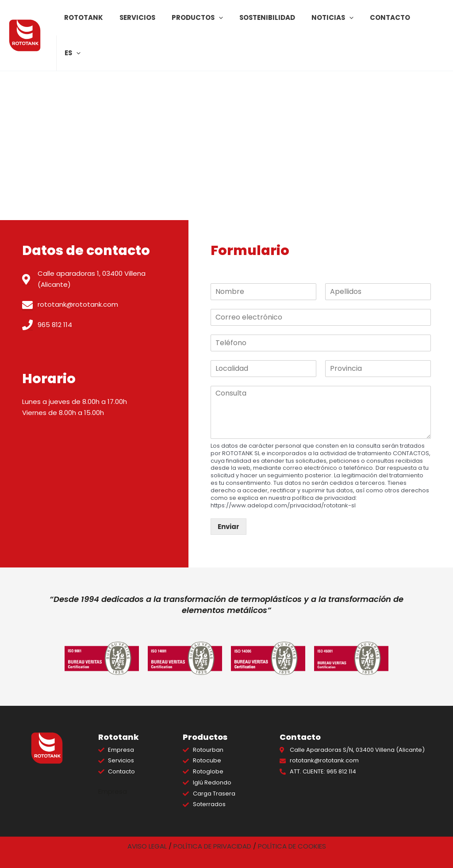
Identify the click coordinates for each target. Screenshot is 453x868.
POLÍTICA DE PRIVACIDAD (212, 846)
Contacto (387, 22)
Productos (202, 23)
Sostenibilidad (270, 22)
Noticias (333, 23)
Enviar (228, 527)
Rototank (94, 22)
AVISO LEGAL (147, 846)
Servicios (145, 22)
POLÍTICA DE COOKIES (292, 846)
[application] (224, 23)
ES (429, 23)
